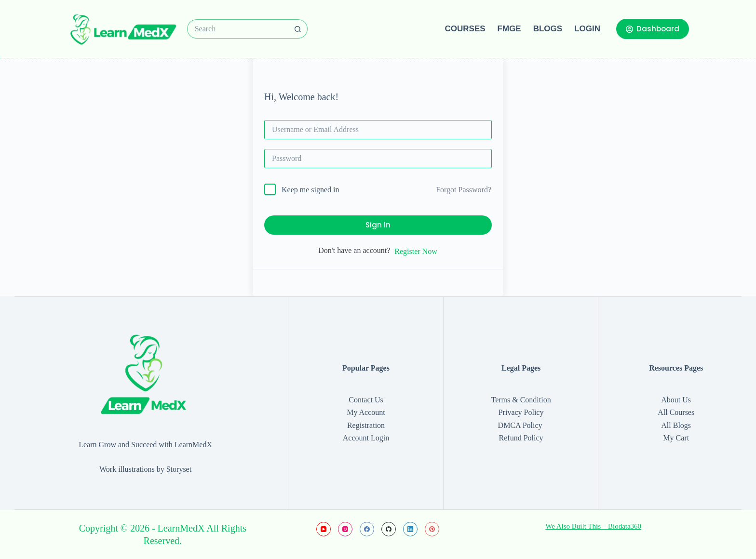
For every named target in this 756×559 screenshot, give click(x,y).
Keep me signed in (310, 190)
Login (587, 29)
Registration (366, 425)
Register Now (416, 251)
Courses (465, 29)
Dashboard (653, 29)
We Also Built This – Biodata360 (593, 526)
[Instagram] (345, 529)
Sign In (378, 225)
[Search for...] (238, 29)
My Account (366, 412)
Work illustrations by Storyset (145, 469)
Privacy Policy (521, 412)
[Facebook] (367, 529)
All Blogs (676, 425)
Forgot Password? (464, 190)
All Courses (676, 412)
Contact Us (366, 400)
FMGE (509, 29)
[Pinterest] (432, 529)
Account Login (366, 438)
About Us (676, 400)
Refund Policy (521, 438)
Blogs (548, 29)
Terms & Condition (521, 400)
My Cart (676, 438)
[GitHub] (389, 529)
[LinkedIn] (410, 529)
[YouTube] (324, 529)
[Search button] (298, 29)
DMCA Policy (521, 425)
